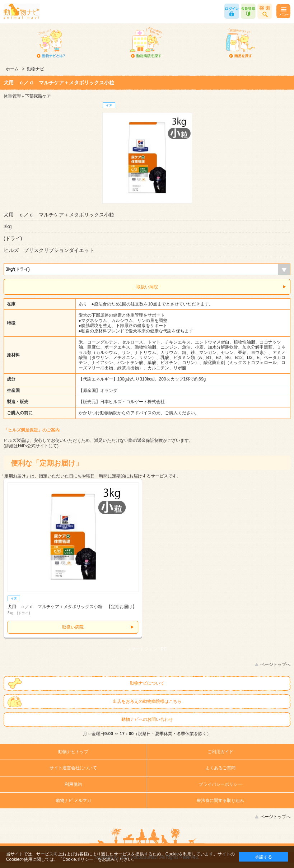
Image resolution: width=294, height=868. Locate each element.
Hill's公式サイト (33, 446)
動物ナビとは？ (51, 43)
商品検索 (265, 11)
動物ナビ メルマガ (73, 801)
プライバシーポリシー (220, 784)
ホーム (12, 69)
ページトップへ (275, 664)
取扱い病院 (147, 287)
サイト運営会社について (73, 768)
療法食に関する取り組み (220, 801)
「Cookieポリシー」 (78, 859)
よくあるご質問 (220, 768)
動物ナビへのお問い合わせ (147, 719)
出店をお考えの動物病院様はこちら (147, 701)
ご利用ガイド (220, 752)
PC (164, 649)
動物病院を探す (146, 43)
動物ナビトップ (73, 752)
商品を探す (240, 43)
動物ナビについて (147, 683)
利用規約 (73, 784)
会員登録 (248, 11)
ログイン (232, 11)
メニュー (283, 11)
